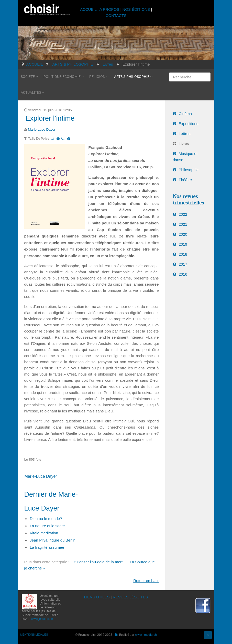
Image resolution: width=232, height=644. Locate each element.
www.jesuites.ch (42, 619)
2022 (183, 214)
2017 (183, 264)
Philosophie (189, 170)
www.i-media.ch (146, 635)
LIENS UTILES (97, 597)
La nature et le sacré (47, 526)
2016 (183, 274)
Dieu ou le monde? (46, 519)
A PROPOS (109, 9)
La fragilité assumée (47, 547)
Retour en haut (146, 581)
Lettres (185, 134)
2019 (183, 244)
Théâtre (185, 180)
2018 (183, 254)
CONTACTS (116, 15)
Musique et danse (185, 157)
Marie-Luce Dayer (42, 129)
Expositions (189, 124)
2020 (183, 234)
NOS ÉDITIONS (136, 9)
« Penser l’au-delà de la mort (98, 562)
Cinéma (185, 114)
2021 (183, 224)
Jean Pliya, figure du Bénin (53, 540)
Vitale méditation (44, 533)
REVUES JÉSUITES (130, 597)
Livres (184, 144)
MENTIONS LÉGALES (34, 635)
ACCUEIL (89, 9)
